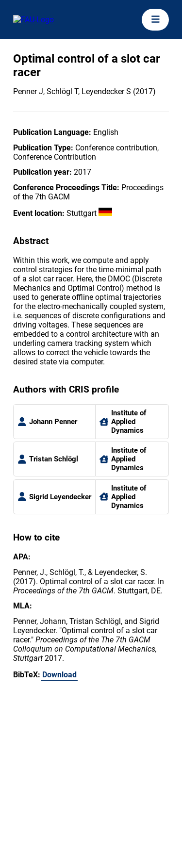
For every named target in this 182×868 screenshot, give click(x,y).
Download (59, 675)
